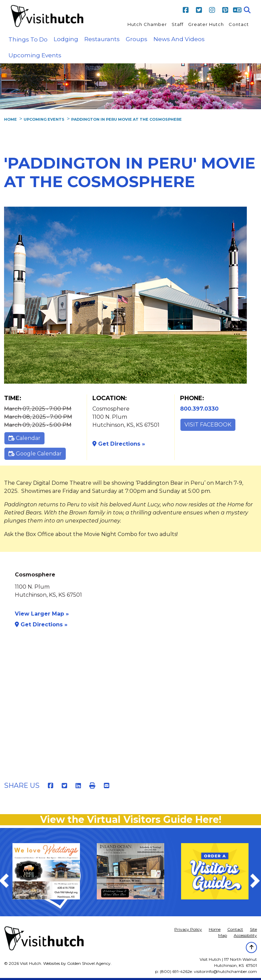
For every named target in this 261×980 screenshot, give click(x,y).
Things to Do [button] (28, 39)
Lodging (66, 39)
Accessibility (245, 935)
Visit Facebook (208, 425)
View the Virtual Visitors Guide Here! (131, 820)
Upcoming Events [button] (35, 55)
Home (215, 929)
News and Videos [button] (179, 39)
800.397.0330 (199, 409)
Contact (239, 24)
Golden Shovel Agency (89, 963)
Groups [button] (137, 39)
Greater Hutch (206, 24)
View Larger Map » (42, 614)
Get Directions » (119, 444)
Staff (178, 24)
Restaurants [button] (102, 39)
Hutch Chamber (147, 24)
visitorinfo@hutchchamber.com (225, 971)
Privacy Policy (188, 929)
